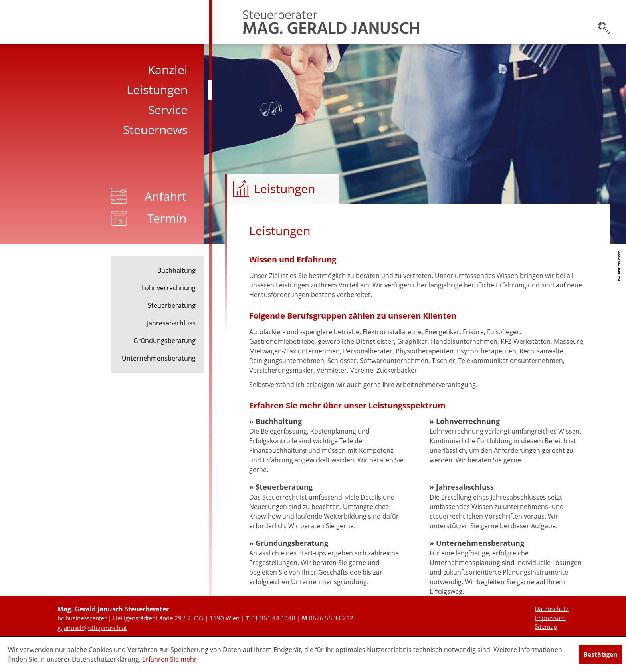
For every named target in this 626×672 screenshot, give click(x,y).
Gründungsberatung (164, 341)
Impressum (550, 618)
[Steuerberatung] (327, 506)
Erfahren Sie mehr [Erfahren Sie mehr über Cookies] (169, 659)
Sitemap (546, 626)
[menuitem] (106, 70)
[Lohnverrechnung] (508, 441)
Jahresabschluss (171, 323)
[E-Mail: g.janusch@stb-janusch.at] (92, 628)
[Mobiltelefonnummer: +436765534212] (331, 618)
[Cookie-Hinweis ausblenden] (600, 654)
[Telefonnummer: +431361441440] (273, 618)
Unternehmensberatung (159, 358)
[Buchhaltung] (327, 446)
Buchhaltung (176, 270)
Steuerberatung (172, 305)
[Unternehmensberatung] (508, 567)
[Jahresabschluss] (508, 506)
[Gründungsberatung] (327, 563)
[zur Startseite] (331, 22)
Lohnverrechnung (169, 288)
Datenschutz (552, 609)
